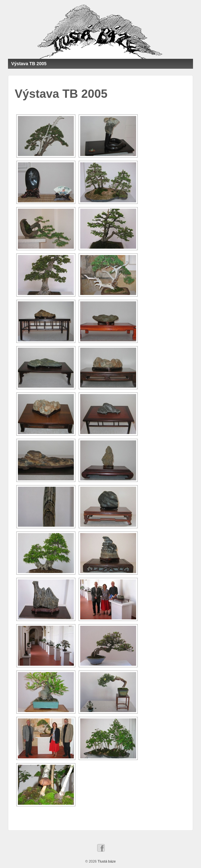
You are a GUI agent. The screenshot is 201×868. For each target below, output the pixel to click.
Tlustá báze (106, 861)
